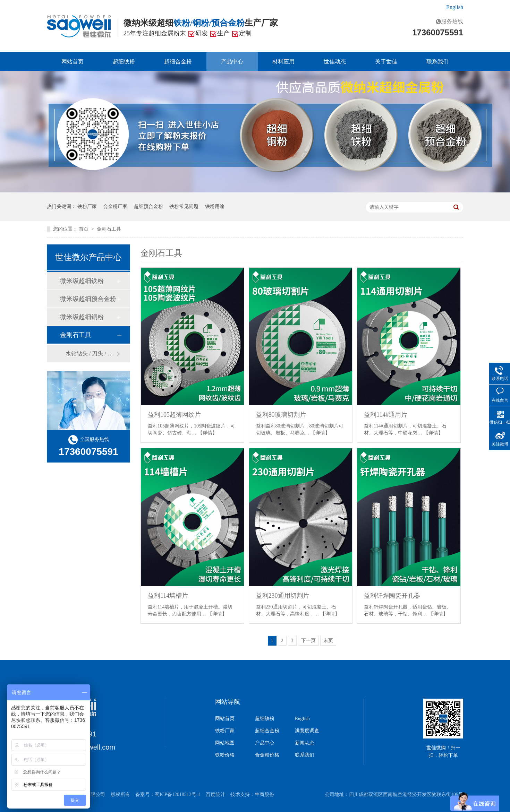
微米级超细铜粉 (82, 317)
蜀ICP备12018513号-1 (177, 794)
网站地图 (225, 743)
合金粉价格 (267, 755)
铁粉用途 (215, 206)
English (455, 7)
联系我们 (437, 62)
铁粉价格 (225, 755)
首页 (84, 229)
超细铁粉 (124, 62)
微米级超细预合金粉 (88, 299)
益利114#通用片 (386, 415)
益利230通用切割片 (283, 596)
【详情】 (207, 433)
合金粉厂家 (115, 206)
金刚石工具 (109, 229)
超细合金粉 (178, 62)
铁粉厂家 (87, 206)
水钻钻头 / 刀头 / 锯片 (91, 353)
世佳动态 (335, 62)
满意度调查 (307, 731)
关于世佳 (386, 62)
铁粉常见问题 (184, 206)
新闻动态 (305, 743)
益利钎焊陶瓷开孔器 (392, 596)
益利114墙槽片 (168, 596)
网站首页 (73, 62)
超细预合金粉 (148, 206)
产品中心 (232, 62)
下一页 (308, 641)
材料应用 (283, 62)
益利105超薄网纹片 (174, 415)
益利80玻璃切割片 (281, 415)
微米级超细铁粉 (82, 281)
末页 (328, 641)
